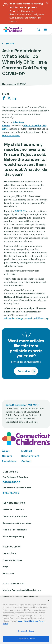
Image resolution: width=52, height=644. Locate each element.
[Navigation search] (39, 30)
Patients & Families (13, 510)
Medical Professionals (15, 530)
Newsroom (9, 573)
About (6, 451)
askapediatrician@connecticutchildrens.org (26, 318)
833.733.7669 (11, 493)
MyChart (27, 451)
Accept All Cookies (26, 639)
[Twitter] (9, 98)
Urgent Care (9, 553)
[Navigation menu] (45, 30)
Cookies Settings (26, 631)
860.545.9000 (11, 482)
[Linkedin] (14, 98)
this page (26, 11)
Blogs (6, 567)
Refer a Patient (30, 456)
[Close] (49, 601)
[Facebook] (4, 98)
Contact (26, 461)
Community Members (15, 516)
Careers (7, 456)
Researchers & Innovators (17, 523)
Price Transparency (14, 536)
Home (10, 44)
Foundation (9, 461)
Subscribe (24, 371)
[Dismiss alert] (47, 3)
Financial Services (12, 560)
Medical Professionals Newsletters (22, 590)
